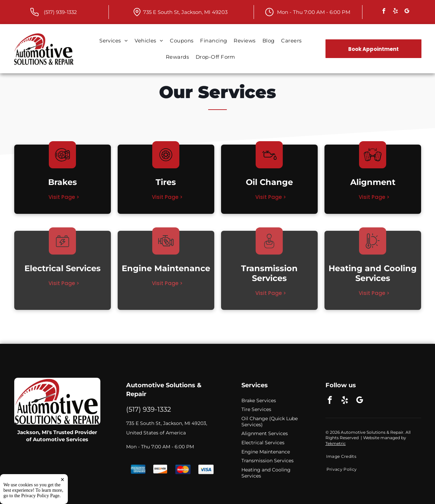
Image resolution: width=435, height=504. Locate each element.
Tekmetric (336, 443)
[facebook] (384, 12)
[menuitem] (114, 41)
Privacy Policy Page (41, 496)
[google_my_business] (407, 12)
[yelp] (396, 12)
